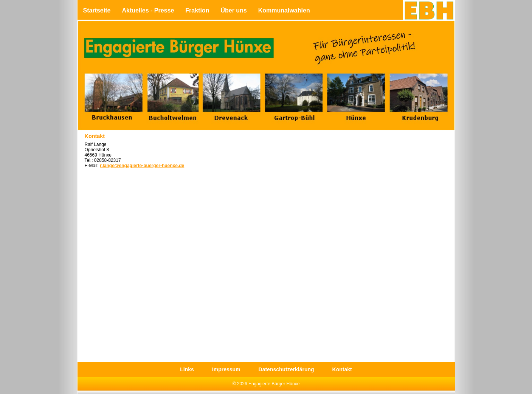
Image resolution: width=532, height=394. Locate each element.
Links (187, 369)
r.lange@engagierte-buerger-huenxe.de (142, 166)
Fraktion (197, 10)
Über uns (233, 10)
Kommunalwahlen (284, 10)
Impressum (226, 369)
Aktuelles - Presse (148, 10)
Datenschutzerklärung (286, 369)
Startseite (97, 10)
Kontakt (342, 369)
